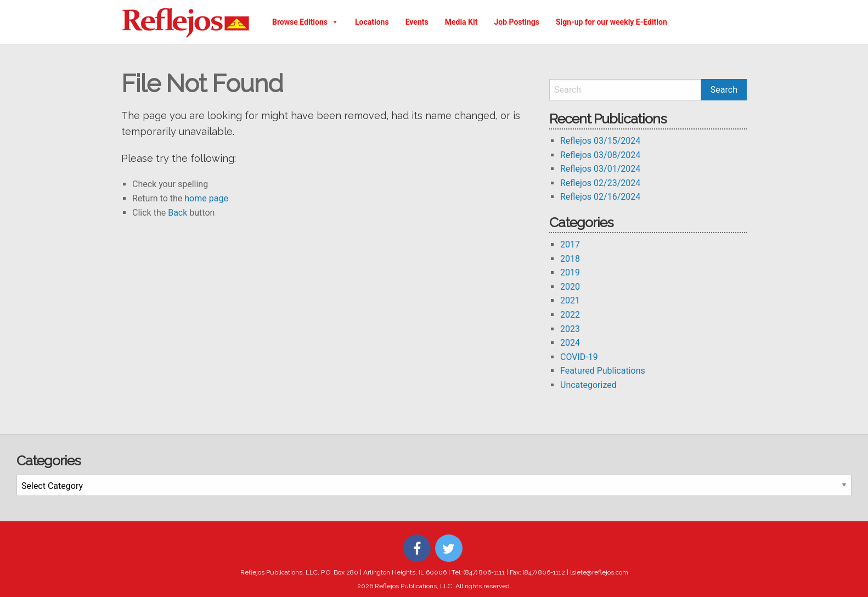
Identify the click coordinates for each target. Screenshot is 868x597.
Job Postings (517, 22)
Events (417, 22)
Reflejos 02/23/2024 (600, 183)
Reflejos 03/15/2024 (600, 141)
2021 (570, 300)
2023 (570, 329)
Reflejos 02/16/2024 (600, 197)
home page (206, 198)
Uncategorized (588, 385)
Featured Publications (603, 371)
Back (177, 213)
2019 (570, 272)
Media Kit (461, 22)
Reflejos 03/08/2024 (600, 155)
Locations (372, 22)
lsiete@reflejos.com (599, 572)
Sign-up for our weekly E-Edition (611, 22)
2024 (570, 343)
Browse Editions (305, 22)
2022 (570, 315)
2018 (570, 259)
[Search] (625, 90)
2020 (570, 287)
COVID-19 (579, 357)
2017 (570, 244)
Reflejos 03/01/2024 (600, 169)
